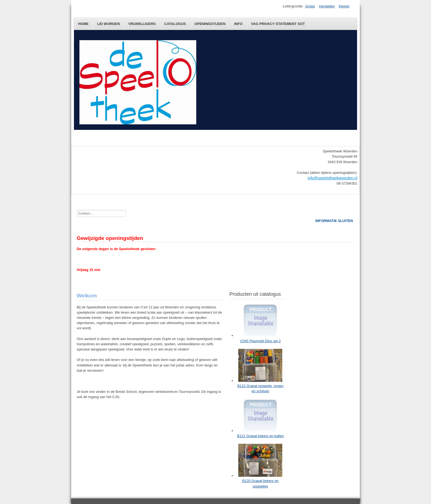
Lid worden (108, 24)
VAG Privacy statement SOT (278, 24)
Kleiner (344, 6)
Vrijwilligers (142, 24)
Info (238, 24)
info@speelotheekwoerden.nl (332, 178)
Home (83, 24)
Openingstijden (210, 24)
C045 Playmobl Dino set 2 (261, 341)
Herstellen (327, 6)
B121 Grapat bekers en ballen (260, 436)
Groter (310, 6)
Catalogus (175, 24)
